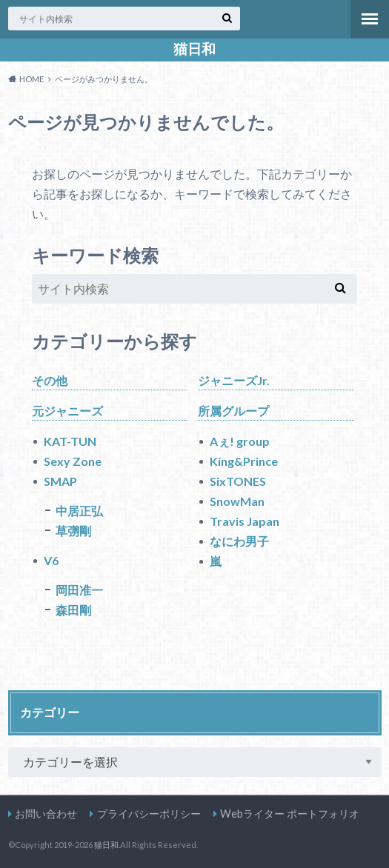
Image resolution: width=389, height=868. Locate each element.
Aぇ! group (240, 441)
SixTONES (238, 481)
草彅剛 (73, 531)
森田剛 (73, 610)
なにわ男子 (239, 541)
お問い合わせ (46, 814)
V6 (51, 560)
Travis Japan (245, 521)
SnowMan (237, 501)
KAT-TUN (70, 441)
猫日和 (194, 49)
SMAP (60, 481)
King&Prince (244, 461)
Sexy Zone (73, 461)
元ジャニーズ (67, 411)
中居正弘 (79, 511)
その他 (50, 380)
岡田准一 (79, 590)
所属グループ (233, 411)
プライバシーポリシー (149, 814)
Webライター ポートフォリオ (290, 814)
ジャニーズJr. (234, 380)
